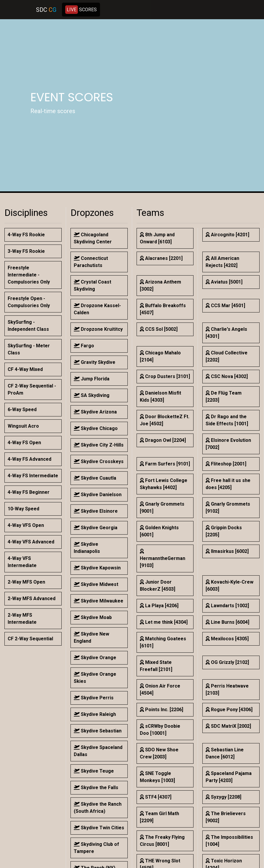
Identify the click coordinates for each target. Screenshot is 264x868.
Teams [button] (150, 213)
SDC (46, 10)
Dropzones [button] (92, 213)
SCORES (81, 10)
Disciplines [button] (26, 213)
